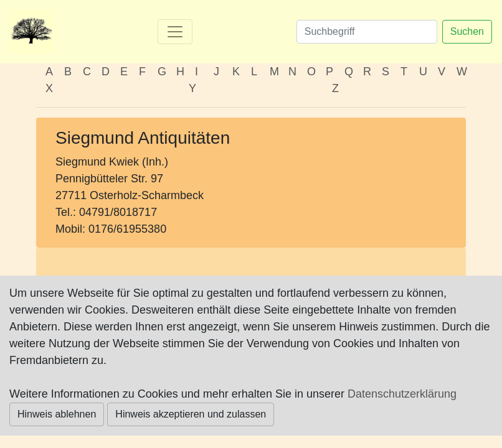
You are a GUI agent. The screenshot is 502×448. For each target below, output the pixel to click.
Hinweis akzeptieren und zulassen (191, 414)
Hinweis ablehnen (57, 414)
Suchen (467, 31)
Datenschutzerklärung (402, 394)
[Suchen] (367, 32)
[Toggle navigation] (175, 32)
